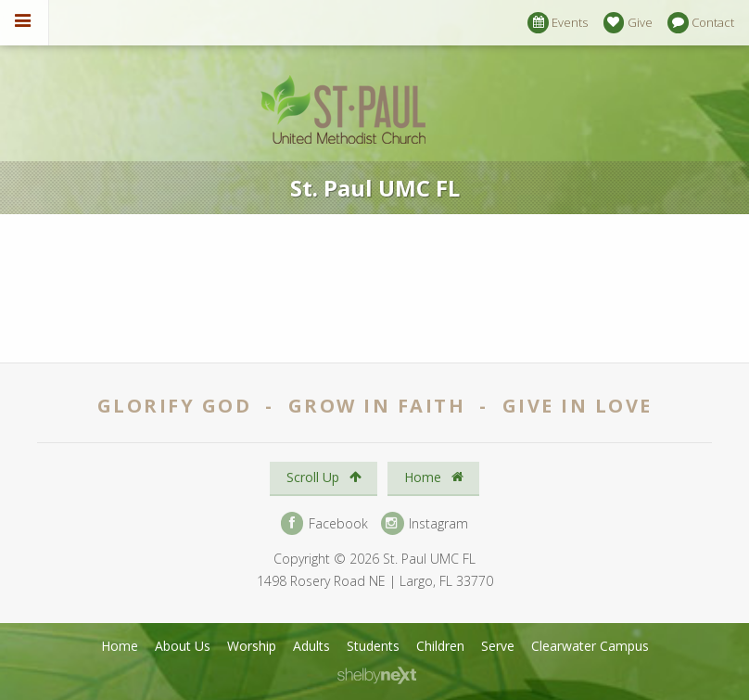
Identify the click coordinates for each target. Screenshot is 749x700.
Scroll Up (324, 477)
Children (440, 646)
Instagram (425, 523)
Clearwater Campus (590, 646)
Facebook (324, 523)
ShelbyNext (377, 676)
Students (373, 646)
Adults (311, 646)
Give (628, 23)
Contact (701, 23)
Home (434, 477)
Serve (498, 646)
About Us (183, 646)
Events (558, 23)
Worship (252, 646)
